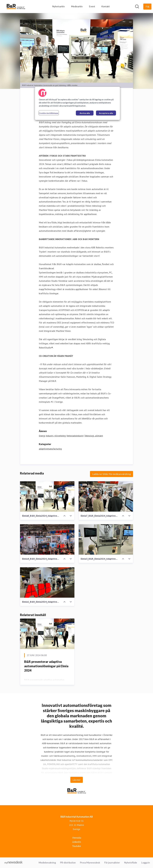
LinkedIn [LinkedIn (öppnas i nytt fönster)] (76, 842)
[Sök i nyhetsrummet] (137, 7)
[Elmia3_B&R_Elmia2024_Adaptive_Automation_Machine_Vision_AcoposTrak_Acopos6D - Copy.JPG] (106, 540)
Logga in (146, 863)
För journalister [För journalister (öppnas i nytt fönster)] (112, 863)
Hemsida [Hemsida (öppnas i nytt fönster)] (77, 838)
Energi (42, 436)
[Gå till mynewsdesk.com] (14, 863)
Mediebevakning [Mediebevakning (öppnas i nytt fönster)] (47, 863)
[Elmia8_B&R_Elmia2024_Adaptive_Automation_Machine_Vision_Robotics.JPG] (47, 497)
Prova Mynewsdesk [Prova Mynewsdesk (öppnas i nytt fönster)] (90, 863)
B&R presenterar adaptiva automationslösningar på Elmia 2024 (46, 666)
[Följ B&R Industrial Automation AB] (147, 7)
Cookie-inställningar (49, 113)
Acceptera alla (106, 113)
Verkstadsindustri (75, 436)
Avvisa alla (85, 113)
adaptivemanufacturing (50, 449)
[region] (77, 103)
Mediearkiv (77, 6)
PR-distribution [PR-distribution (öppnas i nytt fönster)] (68, 863)
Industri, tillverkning (56, 436)
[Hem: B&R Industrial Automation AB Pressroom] (16, 7)
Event (92, 6)
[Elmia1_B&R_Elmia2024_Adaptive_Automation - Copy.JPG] (47, 583)
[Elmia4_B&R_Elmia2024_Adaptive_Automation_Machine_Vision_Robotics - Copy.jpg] (47, 540)
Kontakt (106, 6)
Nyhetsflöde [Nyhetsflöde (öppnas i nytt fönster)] (131, 863)
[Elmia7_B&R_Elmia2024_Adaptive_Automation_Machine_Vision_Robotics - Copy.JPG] (106, 497)
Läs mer (77, 780)
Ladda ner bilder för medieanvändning (111, 474)
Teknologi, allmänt (94, 436)
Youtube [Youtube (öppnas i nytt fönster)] (77, 846)
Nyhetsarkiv (58, 6)
